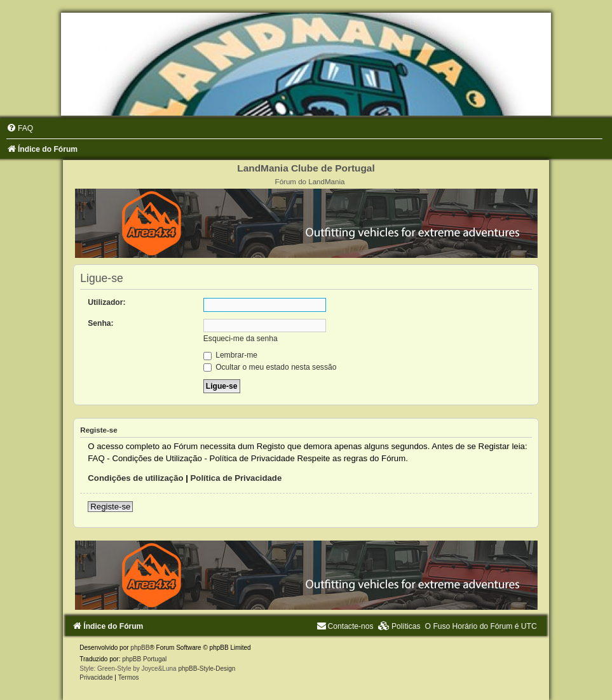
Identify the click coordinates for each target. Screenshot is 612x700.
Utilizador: (106, 302)
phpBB (140, 648)
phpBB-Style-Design (207, 669)
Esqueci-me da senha (241, 339)
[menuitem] (20, 128)
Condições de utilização (135, 478)
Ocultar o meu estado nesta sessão (270, 367)
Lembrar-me (230, 355)
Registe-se (110, 507)
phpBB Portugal (144, 659)
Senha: (100, 323)
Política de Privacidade (236, 478)
